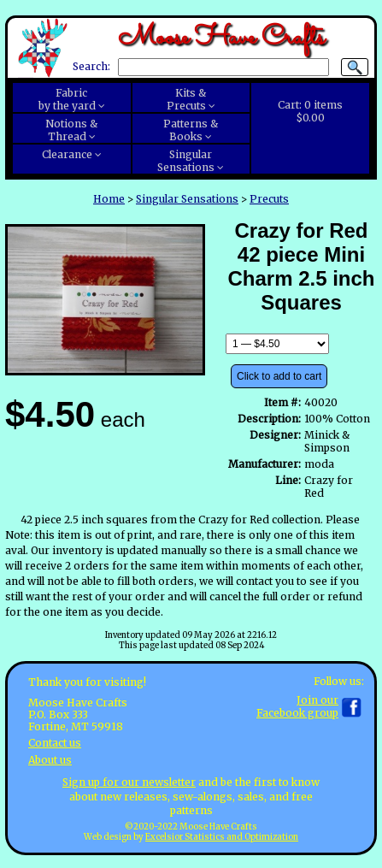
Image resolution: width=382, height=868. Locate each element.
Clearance (67, 154)
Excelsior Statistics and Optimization (222, 837)
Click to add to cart (279, 376)
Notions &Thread (71, 130)
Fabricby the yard (67, 99)
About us (50, 760)
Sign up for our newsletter (129, 782)
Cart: (310, 111)
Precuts (269, 199)
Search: (91, 67)
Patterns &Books (191, 130)
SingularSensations (186, 161)
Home (109, 199)
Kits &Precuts (187, 99)
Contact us (55, 743)
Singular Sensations (187, 199)
